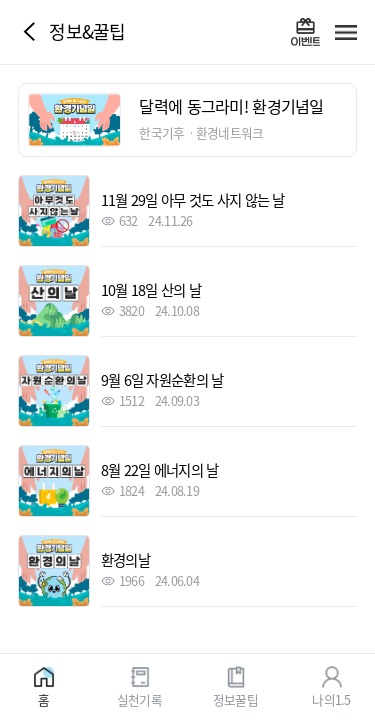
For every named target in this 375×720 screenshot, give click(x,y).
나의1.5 (331, 698)
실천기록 (139, 698)
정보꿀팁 (235, 698)
